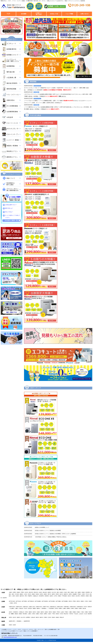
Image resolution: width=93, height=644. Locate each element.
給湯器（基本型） (12, 49)
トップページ (8, 14)
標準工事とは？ (9, 208)
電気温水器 (12, 72)
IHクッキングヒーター (12, 129)
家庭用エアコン (12, 152)
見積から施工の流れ (39, 14)
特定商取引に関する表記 (12, 184)
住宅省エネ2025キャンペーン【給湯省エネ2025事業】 (48, 531)
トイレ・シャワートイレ (12, 95)
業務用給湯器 (12, 89)
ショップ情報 (69, 14)
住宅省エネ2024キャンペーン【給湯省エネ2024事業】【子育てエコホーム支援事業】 (56, 534)
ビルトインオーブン (12, 135)
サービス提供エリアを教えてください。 (13, 216)
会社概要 (24, 14)
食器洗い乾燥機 (12, 146)
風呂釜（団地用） (12, 84)
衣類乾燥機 (12, 106)
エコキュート (12, 44)
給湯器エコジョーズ (12, 55)
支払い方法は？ (9, 212)
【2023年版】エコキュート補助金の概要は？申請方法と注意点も (51, 537)
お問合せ (84, 14)
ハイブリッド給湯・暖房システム (12, 61)
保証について (12, 179)
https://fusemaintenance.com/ (10, 637)
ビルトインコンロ (12, 123)
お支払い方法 (54, 14)
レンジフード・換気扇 (12, 140)
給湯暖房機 (12, 67)
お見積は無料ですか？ (11, 205)
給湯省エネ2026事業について (42, 527)
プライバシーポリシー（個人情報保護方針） (12, 190)
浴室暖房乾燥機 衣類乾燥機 (12, 112)
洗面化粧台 (12, 101)
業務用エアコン (12, 157)
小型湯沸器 (12, 78)
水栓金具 (12, 118)
